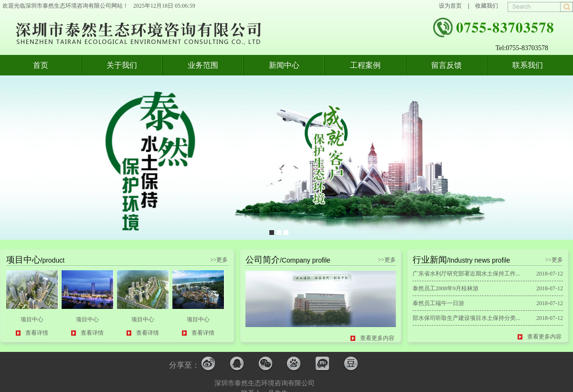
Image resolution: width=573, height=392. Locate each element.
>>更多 (219, 260)
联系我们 (528, 65)
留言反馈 (446, 65)
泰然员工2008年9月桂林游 (446, 288)
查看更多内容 (377, 338)
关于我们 (122, 65)
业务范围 (203, 65)
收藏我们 (487, 6)
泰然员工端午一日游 (438, 303)
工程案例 (365, 65)
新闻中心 (284, 65)
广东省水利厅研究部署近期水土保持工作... (466, 274)
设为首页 (450, 6)
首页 (41, 65)
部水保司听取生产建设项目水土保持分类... (466, 318)
